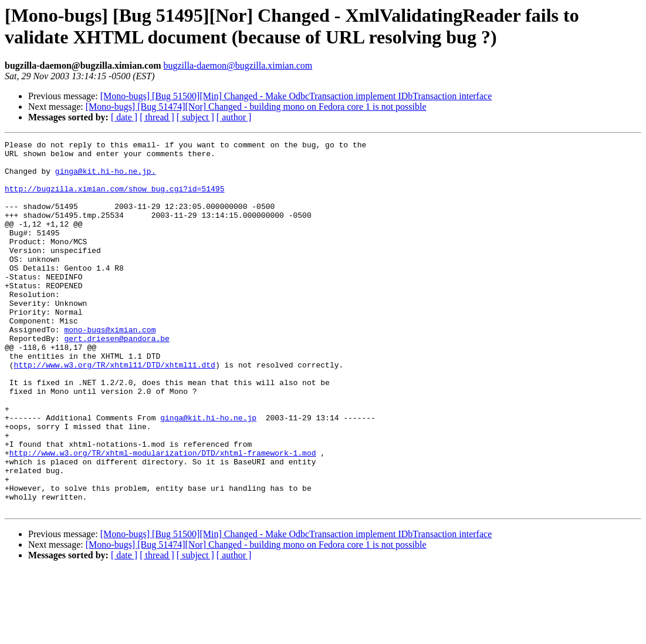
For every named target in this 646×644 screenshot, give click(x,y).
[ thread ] (157, 117)
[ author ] (234, 117)
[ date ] (124, 117)
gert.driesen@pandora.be (116, 379)
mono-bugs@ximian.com (110, 368)
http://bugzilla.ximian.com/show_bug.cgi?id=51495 (114, 199)
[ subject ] (195, 117)
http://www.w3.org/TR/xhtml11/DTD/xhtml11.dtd (115, 410)
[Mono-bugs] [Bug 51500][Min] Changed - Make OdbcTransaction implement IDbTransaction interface (296, 96)
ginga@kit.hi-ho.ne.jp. (106, 178)
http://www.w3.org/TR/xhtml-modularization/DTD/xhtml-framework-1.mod (163, 516)
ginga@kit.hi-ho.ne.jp (208, 474)
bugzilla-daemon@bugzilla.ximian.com (238, 65)
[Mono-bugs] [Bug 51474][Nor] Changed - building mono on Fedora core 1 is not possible (256, 107)
